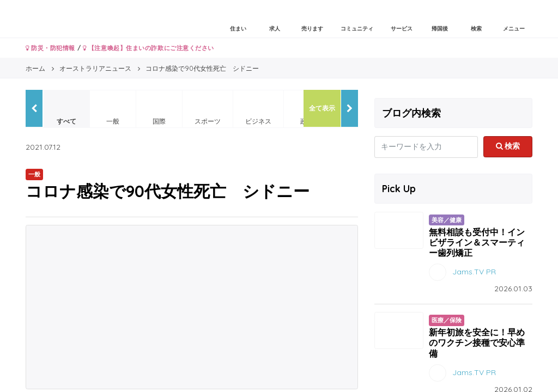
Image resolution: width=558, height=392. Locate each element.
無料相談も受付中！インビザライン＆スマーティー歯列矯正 (477, 242)
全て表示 (322, 108)
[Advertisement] (192, 307)
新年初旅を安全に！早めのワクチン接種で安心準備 (477, 342)
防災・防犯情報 (50, 48)
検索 (508, 146)
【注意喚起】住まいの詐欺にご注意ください (148, 48)
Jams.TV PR (474, 272)
